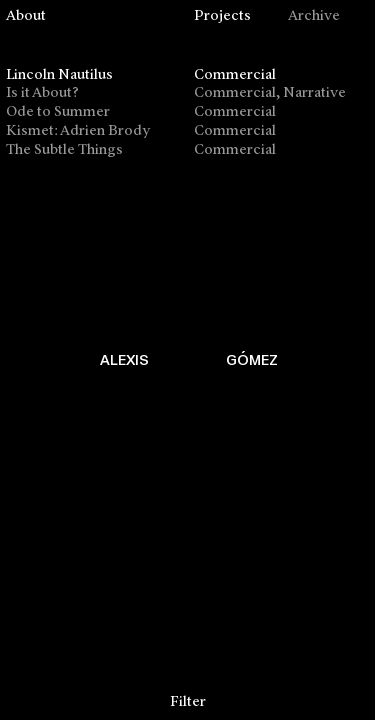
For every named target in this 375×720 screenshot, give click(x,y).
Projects (222, 16)
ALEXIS (124, 359)
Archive (314, 16)
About (26, 16)
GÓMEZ (252, 359)
